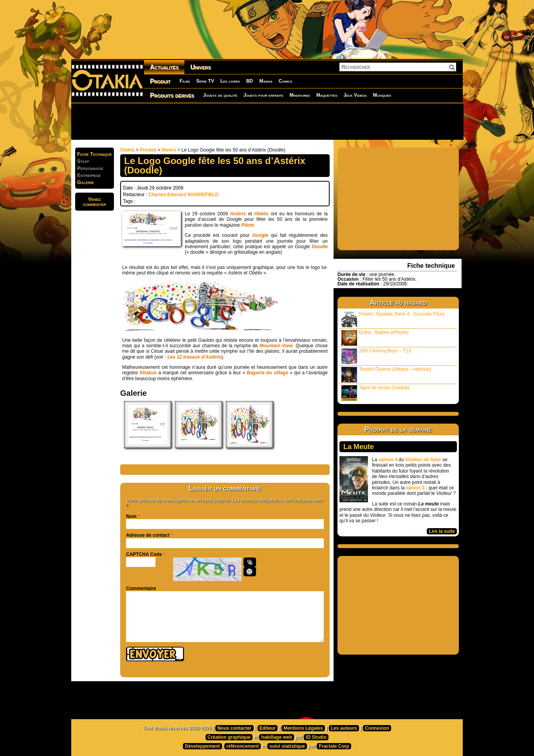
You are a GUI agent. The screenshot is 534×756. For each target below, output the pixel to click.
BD (250, 81)
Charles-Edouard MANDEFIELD (183, 195)
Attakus (148, 373)
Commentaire (141, 588)
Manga (266, 81)
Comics (286, 81)
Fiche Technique (95, 154)
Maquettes (327, 95)
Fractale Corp (334, 746)
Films (185, 81)
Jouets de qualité (220, 95)
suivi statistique (287, 746)
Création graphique (229, 737)
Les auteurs (344, 728)
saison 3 (415, 488)
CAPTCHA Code (144, 554)
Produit (160, 81)
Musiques (382, 95)
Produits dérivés (172, 95)
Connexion (377, 728)
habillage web (277, 737)
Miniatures (300, 95)
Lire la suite (442, 531)
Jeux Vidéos (355, 95)
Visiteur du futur (423, 460)
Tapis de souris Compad (375, 393)
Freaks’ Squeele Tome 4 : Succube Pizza (393, 319)
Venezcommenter (95, 202)
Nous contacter (234, 728)
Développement (202, 746)
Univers (201, 67)
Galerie (86, 182)
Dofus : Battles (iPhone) (375, 338)
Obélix (261, 214)
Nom (131, 516)
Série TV (205, 81)
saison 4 (388, 460)
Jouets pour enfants (263, 95)
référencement (243, 746)
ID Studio (316, 737)
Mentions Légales (303, 728)
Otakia (127, 150)
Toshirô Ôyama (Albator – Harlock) (386, 374)
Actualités (164, 67)
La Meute (359, 447)
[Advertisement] (267, 121)
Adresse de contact (148, 535)
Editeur (268, 728)
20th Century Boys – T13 (376, 356)
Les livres (230, 81)
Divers (169, 150)
